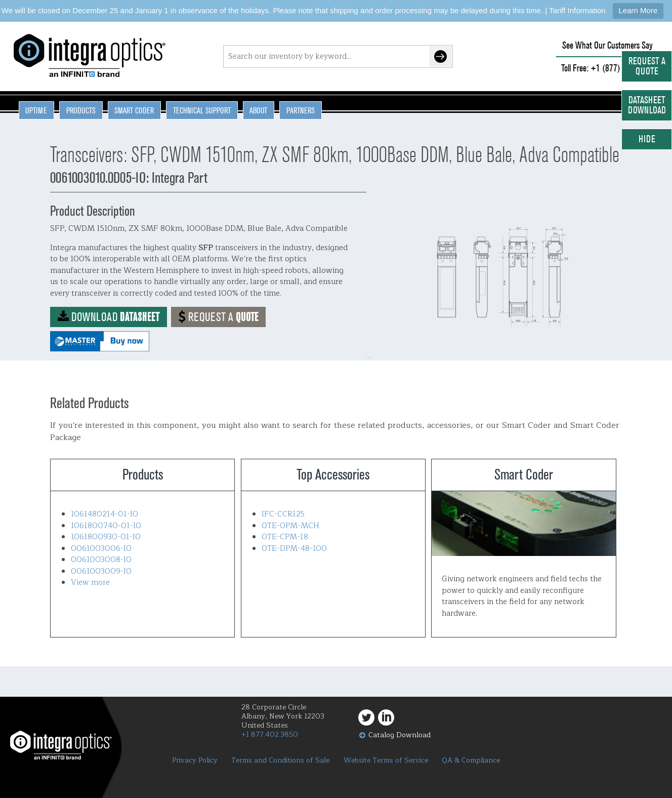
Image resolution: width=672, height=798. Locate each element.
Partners (301, 110)
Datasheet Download (647, 105)
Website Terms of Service (386, 761)
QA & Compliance (471, 761)
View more (90, 583)
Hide (647, 139)
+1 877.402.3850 (270, 734)
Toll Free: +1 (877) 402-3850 (607, 68)
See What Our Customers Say (607, 45)
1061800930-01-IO (106, 537)
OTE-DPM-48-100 (294, 549)
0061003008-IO (101, 560)
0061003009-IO (101, 571)
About (258, 110)
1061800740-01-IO (106, 526)
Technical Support (202, 110)
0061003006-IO (101, 549)
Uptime (36, 110)
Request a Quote (647, 66)
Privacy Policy (195, 761)
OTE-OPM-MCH (290, 526)
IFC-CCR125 (283, 514)
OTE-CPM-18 (285, 537)
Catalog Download (400, 735)
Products (81, 110)
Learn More (638, 10)
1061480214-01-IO (104, 514)
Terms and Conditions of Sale (280, 761)
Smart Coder (134, 110)
